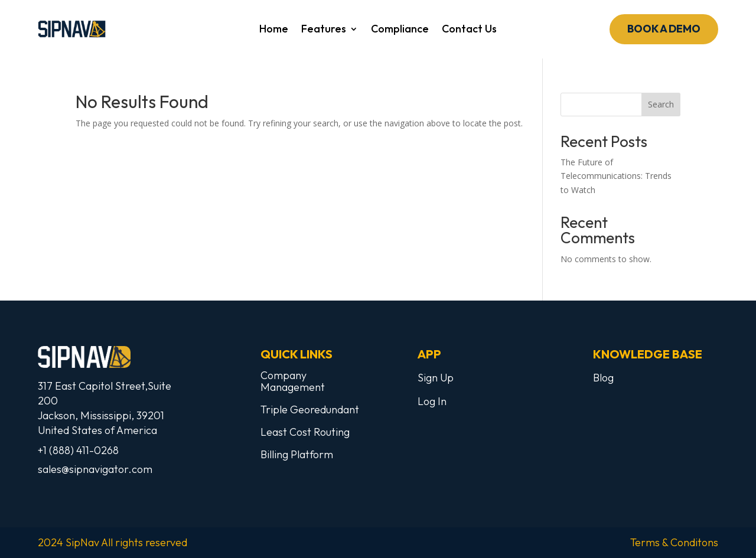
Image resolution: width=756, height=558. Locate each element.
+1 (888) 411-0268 (78, 450)
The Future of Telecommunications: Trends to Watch (616, 176)
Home (274, 30)
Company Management (293, 381)
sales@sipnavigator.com (95, 469)
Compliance (400, 30)
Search (661, 104)
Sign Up (436, 378)
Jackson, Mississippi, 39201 (101, 415)
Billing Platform (297, 454)
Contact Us (469, 30)
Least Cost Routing (305, 432)
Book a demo (664, 29)
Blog (603, 378)
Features (324, 30)
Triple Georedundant (310, 409)
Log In (432, 401)
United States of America (97, 430)
